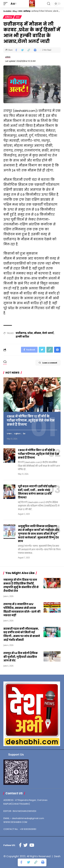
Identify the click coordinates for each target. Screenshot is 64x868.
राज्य (18, 17)
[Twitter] (26, 845)
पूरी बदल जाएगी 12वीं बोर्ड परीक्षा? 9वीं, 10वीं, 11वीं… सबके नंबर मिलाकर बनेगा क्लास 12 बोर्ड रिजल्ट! (37, 492)
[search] (49, 4)
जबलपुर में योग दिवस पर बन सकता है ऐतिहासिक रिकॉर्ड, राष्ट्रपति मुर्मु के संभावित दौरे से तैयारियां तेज (21, 585)
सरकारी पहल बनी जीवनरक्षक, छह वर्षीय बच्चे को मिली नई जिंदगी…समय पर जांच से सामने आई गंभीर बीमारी (22, 634)
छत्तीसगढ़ (9, 17)
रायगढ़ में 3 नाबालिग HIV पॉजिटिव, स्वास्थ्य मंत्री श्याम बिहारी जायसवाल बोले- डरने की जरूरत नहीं (22, 610)
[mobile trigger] (6, 4)
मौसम (37, 333)
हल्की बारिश (22, 337)
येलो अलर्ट (48, 333)
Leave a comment (48, 363)
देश (24, 434)
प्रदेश (30, 333)
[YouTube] (32, 845)
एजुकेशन (17, 434)
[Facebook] (20, 845)
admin (8, 57)
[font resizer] (13, 4)
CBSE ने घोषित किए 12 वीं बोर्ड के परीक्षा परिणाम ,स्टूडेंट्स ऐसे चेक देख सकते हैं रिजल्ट (31, 420)
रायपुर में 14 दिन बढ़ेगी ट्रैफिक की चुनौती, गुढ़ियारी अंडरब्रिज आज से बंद (21, 657)
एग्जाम (9, 434)
